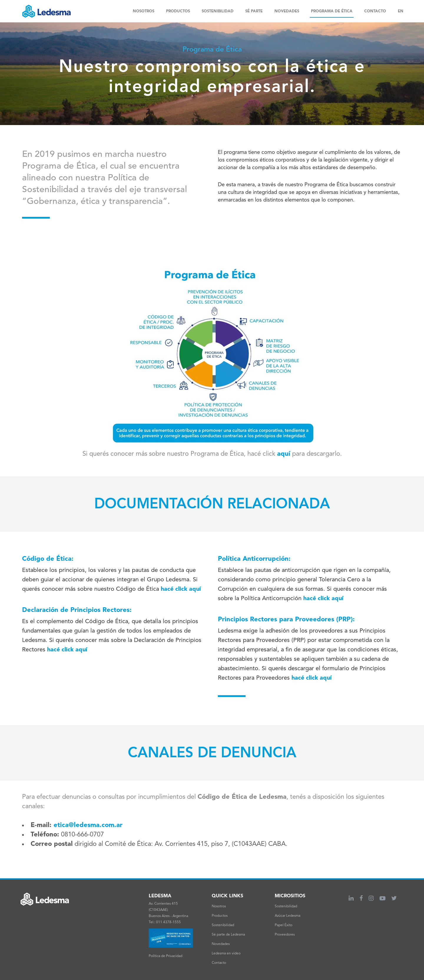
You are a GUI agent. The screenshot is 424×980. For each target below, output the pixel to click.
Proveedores (285, 935)
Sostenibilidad (223, 925)
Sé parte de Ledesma (228, 935)
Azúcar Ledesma (288, 916)
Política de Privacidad (165, 956)
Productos (220, 916)
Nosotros (219, 906)
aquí (284, 454)
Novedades (221, 944)
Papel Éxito (284, 925)
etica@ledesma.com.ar (89, 825)
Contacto (219, 963)
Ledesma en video (226, 954)
